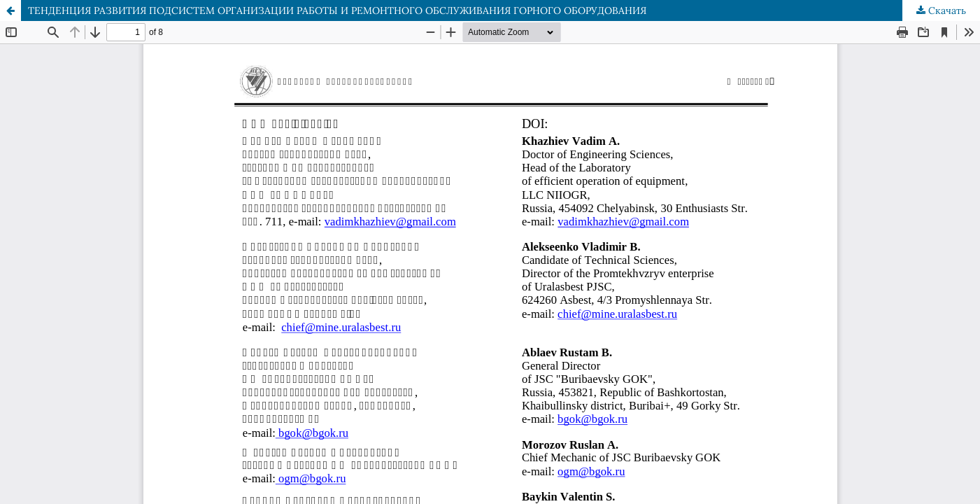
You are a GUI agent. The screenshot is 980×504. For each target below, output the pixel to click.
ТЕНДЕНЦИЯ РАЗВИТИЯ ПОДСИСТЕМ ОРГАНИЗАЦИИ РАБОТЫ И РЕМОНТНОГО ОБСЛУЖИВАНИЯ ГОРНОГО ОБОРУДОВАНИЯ (337, 10)
